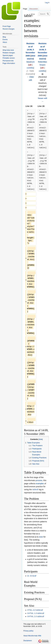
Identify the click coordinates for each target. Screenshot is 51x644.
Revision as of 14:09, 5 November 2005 (42, 50)
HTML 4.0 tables (34, 610)
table (34, 489)
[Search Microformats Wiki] (44, 14)
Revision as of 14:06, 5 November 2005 (30, 50)
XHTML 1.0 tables (35, 613)
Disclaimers (28, 641)
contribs (30, 68)
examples (40, 484)
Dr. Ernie (31, 576)
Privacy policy (28, 631)
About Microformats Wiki (32, 636)
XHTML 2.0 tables (35, 616)
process (39, 480)
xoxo (41, 537)
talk (30, 65)
